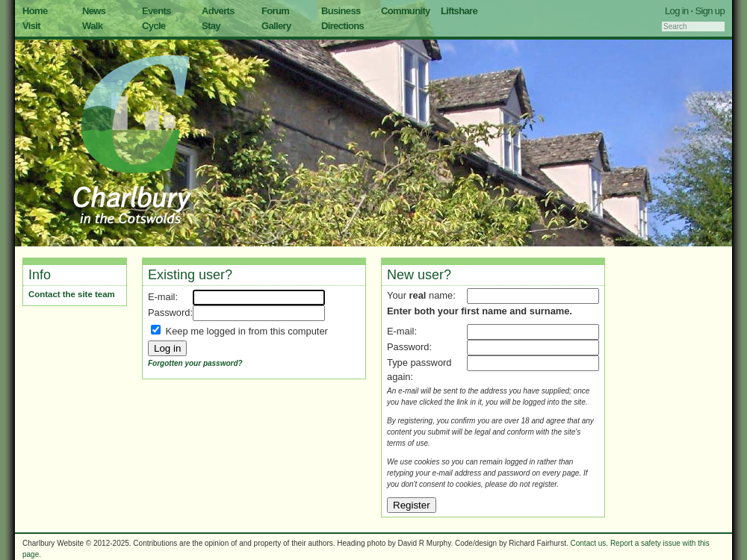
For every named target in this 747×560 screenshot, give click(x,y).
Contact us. (590, 543)
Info (40, 275)
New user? (419, 275)
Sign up (710, 11)
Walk (92, 26)
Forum (275, 11)
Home (35, 11)
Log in (677, 11)
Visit (31, 26)
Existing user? (190, 275)
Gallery (276, 26)
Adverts (218, 11)
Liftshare (459, 11)
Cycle (154, 26)
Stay (211, 26)
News (94, 11)
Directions (342, 26)
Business (341, 11)
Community (406, 11)
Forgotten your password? (195, 363)
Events (156, 11)
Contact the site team (72, 294)
